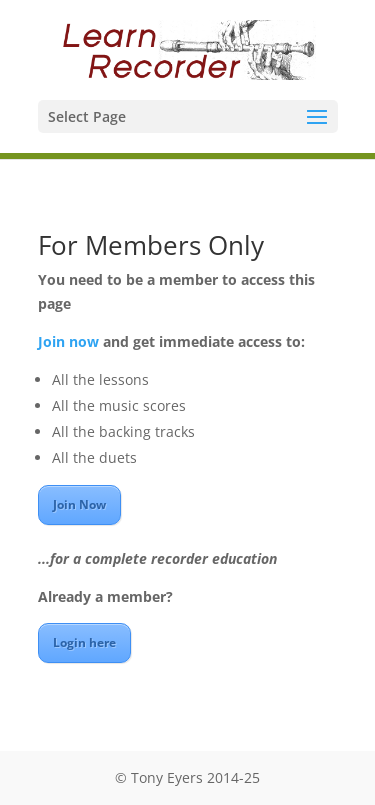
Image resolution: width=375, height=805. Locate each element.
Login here (84, 642)
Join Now (79, 504)
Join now (68, 341)
